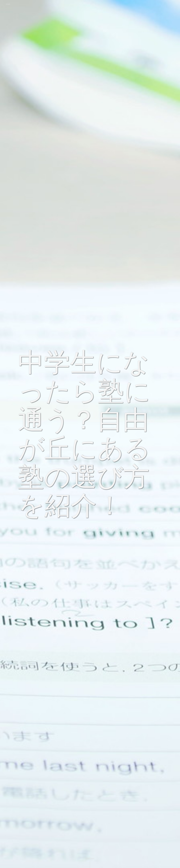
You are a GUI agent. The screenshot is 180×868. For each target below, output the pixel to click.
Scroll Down (90, 858)
